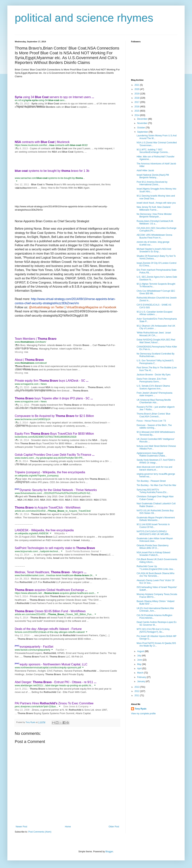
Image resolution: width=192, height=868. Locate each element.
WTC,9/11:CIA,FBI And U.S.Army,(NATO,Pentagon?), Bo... (153, 630)
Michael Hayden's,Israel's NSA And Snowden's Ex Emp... (154, 250)
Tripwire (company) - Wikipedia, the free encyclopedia (50, 472)
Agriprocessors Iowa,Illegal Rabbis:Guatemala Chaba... (152, 454)
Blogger (109, 852)
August (141, 651)
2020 (137, 89)
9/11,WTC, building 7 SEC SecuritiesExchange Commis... (153, 151)
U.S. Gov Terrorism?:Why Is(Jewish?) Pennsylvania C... (155, 362)
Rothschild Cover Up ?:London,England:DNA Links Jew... (156, 568)
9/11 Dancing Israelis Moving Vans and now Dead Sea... (156, 197)
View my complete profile (143, 714)
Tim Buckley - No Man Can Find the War (156, 485)
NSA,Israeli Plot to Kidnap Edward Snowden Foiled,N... (153, 554)
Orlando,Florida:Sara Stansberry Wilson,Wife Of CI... (153, 547)
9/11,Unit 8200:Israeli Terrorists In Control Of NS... (153, 526)
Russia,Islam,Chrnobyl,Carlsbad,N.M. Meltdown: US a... (155, 222)
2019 (137, 94)
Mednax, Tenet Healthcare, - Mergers (51, 572)
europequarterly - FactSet (36, 647)
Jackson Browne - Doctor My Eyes (154, 375)
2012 (137, 691)
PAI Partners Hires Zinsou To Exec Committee (54, 703)
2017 (137, 102)
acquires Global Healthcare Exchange (51, 590)
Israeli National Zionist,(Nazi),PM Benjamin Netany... (153, 176)
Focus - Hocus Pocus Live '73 (151, 421)
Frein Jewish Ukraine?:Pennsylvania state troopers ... (154, 394)
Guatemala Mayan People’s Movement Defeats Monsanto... (156, 519)
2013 (137, 687)
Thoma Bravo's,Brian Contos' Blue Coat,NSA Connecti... (154, 415)
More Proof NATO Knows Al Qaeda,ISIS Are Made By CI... (156, 644)
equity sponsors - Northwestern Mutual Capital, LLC (54, 664)
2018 (137, 98)
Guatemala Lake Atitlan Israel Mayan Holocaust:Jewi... (155, 540)
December (143, 119)
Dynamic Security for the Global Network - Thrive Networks (58, 490)
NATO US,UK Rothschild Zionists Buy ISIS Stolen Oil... (155, 512)
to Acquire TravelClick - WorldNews (48, 508)
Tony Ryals (141, 709)
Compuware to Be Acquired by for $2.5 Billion (54, 416)
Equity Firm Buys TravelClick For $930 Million (54, 434)
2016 (137, 107)
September (143, 132)
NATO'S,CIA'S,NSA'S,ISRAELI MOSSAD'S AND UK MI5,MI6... (153, 533)
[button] (17, 103)
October (141, 128)
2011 (137, 695)
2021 (137, 85)
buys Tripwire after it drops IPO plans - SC (54, 398)
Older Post (114, 827)
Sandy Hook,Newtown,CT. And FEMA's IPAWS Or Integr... (156, 461)
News (44, 384)
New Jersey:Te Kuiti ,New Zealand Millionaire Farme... (154, 208)
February (142, 677)
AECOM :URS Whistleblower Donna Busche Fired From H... (154, 236)
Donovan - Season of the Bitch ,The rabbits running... (154, 427)
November (143, 123)
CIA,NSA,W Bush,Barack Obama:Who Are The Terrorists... (156, 575)
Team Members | (36, 339)
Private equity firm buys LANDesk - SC (52, 381)
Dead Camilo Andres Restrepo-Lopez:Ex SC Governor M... (157, 623)
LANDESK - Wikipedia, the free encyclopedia (44, 530)
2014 (137, 115)
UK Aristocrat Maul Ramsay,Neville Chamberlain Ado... (154, 401)
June (140, 660)
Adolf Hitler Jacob (145, 170)
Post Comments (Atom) (40, 832)
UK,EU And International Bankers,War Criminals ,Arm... (155, 610)
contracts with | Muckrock (42, 142)
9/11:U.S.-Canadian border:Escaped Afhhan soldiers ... (154, 313)
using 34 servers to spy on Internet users (54, 97)
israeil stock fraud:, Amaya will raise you (156, 203)
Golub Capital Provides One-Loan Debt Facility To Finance (55, 455)
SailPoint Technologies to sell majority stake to (55, 548)
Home (68, 827)
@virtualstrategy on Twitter (46, 307)
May (140, 664)
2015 (137, 111)
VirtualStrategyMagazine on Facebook (91, 307)
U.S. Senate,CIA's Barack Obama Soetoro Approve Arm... (153, 387)
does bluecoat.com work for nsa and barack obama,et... (154, 468)
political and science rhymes (84, 18)
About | (29, 360)
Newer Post (21, 827)
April (140, 669)
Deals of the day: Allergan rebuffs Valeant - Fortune (48, 629)
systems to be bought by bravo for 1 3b (52, 171)
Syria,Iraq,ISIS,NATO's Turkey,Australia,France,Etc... (152, 491)
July (139, 656)
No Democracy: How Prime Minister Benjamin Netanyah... (154, 215)
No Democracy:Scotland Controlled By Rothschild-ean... (156, 355)
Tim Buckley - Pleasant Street (151, 481)
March (141, 673)
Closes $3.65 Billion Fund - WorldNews (50, 611)
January (141, 681)
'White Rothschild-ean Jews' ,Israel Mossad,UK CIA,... (154, 334)
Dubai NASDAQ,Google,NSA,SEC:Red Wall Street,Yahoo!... (156, 341)
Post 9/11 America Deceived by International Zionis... (152, 183)
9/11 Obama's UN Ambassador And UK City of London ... (156, 327)
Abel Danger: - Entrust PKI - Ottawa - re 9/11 (56, 682)
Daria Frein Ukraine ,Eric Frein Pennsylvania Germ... (152, 380)
